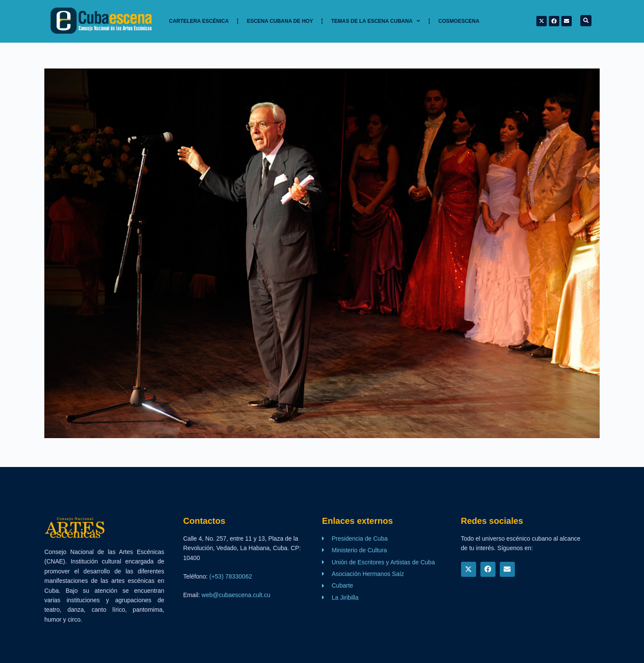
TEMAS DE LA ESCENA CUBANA (376, 21)
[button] (586, 21)
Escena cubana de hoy (280, 21)
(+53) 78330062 (231, 576)
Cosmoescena (459, 21)
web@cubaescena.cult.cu (236, 595)
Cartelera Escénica (199, 21)
